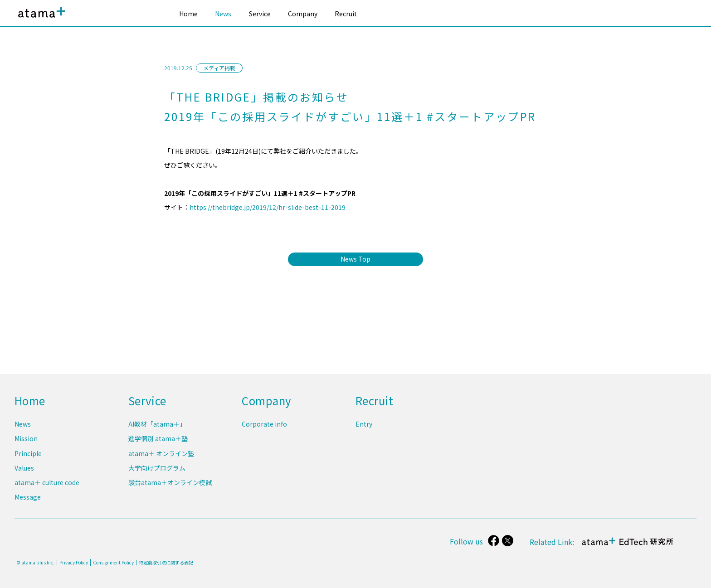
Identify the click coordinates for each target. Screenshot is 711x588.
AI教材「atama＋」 (157, 427)
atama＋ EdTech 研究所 (628, 546)
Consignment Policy (113, 562)
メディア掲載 (219, 68)
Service (260, 14)
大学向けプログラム (157, 469)
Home (188, 14)
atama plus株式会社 (40, 19)
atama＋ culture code (47, 483)
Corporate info (264, 427)
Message (28, 497)
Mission (26, 441)
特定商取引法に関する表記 (166, 563)
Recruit (346, 14)
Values (24, 469)
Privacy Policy (74, 563)
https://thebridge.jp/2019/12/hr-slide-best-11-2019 (268, 207)
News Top (355, 259)
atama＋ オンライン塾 (161, 455)
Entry (364, 427)
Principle (28, 455)
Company (303, 14)
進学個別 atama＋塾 (158, 441)
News (223, 14)
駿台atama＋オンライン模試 (170, 483)
